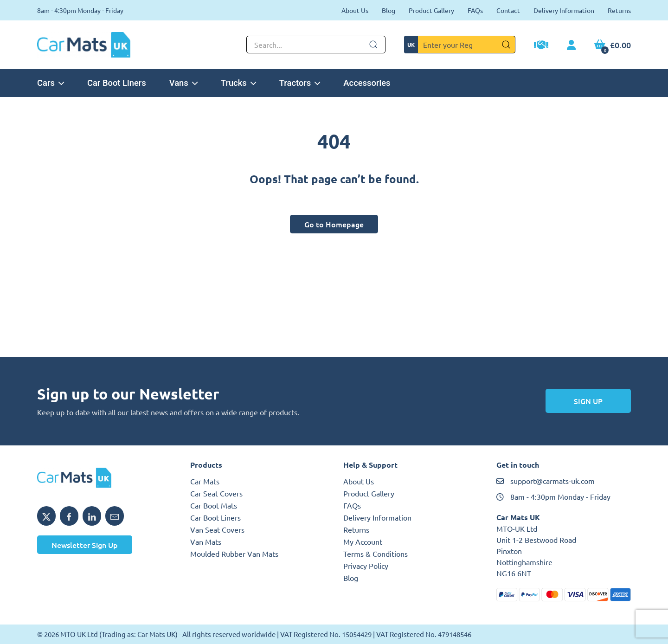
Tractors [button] (300, 83)
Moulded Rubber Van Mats (234, 554)
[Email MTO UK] (115, 516)
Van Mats (206, 541)
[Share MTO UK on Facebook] (69, 516)
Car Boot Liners (117, 83)
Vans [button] (183, 83)
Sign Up (588, 401)
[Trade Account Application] (541, 46)
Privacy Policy (366, 566)
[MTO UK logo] (104, 478)
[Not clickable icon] (316, 45)
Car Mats (205, 481)
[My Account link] (571, 45)
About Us (355, 10)
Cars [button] (51, 83)
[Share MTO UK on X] (46, 516)
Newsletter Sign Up (85, 545)
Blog (389, 10)
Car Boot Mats (214, 505)
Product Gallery (431, 10)
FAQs (475, 10)
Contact (508, 10)
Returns (619, 10)
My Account (363, 541)
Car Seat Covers (216, 493)
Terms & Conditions (376, 554)
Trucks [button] (238, 83)
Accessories (367, 83)
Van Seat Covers (217, 529)
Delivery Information (564, 10)
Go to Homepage (334, 224)
